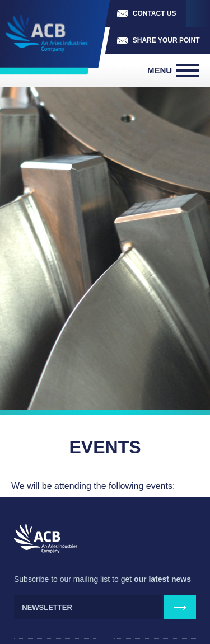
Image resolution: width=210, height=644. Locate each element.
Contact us (155, 13)
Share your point (166, 40)
